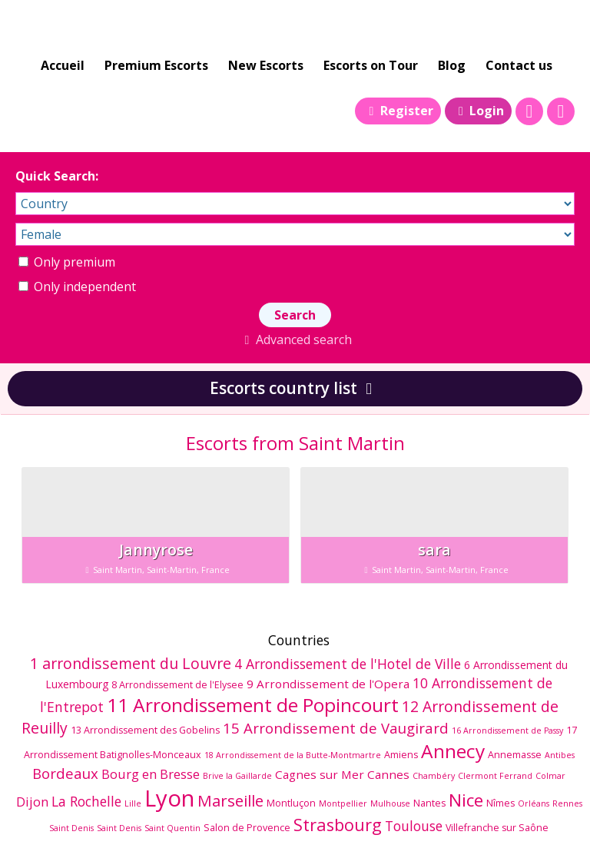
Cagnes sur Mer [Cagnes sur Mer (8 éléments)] (320, 774)
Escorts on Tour (371, 65)
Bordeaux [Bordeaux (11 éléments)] (65, 773)
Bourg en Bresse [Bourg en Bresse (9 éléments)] (151, 774)
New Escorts (266, 65)
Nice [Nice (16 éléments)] (466, 800)
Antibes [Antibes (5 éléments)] (560, 755)
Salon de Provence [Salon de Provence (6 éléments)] (247, 828)
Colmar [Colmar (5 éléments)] (550, 776)
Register (398, 111)
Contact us (519, 65)
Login (478, 111)
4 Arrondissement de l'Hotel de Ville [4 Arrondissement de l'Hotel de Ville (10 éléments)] (348, 664)
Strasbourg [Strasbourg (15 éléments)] (338, 825)
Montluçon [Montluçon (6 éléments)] (291, 803)
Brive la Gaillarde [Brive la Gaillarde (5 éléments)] (237, 776)
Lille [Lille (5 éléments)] (133, 803)
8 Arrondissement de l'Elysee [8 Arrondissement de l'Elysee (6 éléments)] (177, 685)
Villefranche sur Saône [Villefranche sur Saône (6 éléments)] (497, 828)
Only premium (67, 262)
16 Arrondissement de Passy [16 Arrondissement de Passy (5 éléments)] (507, 731)
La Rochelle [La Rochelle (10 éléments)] (86, 801)
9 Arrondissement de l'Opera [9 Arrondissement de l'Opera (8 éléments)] (328, 684)
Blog (452, 65)
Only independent (77, 287)
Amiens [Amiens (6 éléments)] (401, 755)
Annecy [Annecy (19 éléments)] (453, 751)
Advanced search (295, 340)
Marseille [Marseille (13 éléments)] (230, 800)
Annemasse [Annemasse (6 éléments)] (515, 755)
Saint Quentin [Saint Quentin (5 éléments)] (172, 828)
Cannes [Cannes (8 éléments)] (388, 774)
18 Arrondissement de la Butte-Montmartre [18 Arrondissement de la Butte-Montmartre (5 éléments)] (293, 755)
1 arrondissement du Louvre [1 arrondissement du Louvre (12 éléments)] (131, 663)
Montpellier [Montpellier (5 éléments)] (343, 803)
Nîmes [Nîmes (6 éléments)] (501, 803)
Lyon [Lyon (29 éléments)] (169, 798)
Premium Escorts (156, 65)
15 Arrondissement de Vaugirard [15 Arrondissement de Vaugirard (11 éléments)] (336, 728)
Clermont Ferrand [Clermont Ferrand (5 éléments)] (495, 776)
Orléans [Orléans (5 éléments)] (534, 803)
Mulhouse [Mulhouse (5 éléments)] (390, 803)
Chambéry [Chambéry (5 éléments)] (434, 776)
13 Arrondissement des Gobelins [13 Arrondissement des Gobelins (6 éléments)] (145, 730)
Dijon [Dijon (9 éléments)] (32, 802)
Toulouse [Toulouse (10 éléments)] (414, 826)
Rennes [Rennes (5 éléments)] (567, 803)
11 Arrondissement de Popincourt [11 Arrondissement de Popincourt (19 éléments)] (253, 705)
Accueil (63, 65)
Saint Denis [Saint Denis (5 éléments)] (71, 828)
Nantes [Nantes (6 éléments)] (429, 803)
